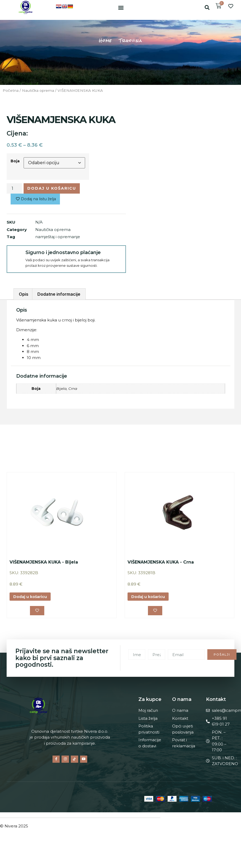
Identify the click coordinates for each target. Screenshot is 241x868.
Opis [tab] (24, 295)
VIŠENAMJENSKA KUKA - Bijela (44, 563)
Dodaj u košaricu (53, 188)
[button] (121, 7)
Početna (11, 90)
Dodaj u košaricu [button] (31, 598)
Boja (15, 161)
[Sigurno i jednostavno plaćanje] (16, 255)
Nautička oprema (38, 90)
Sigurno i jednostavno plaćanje (62, 253)
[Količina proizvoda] (14, 189)
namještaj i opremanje (58, 238)
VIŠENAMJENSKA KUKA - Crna (161, 563)
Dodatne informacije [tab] (59, 295)
